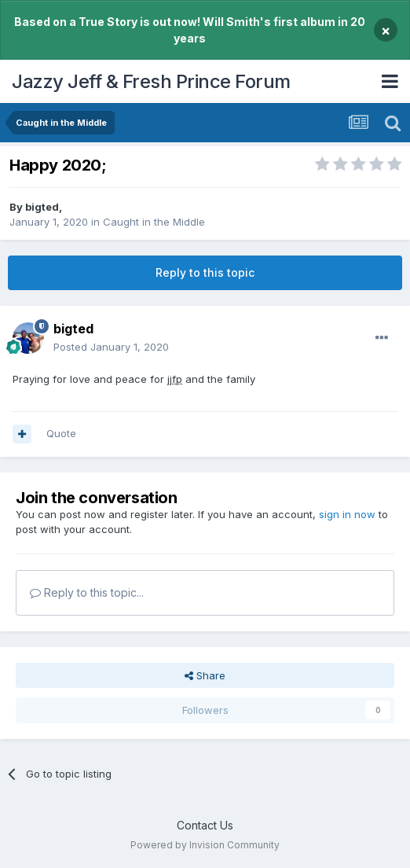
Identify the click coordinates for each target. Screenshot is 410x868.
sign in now (347, 514)
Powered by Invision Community (205, 845)
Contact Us (205, 825)
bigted (42, 207)
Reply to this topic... (87, 592)
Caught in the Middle (154, 222)
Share (205, 675)
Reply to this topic (205, 272)
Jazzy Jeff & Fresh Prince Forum (151, 81)
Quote (61, 433)
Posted (111, 347)
